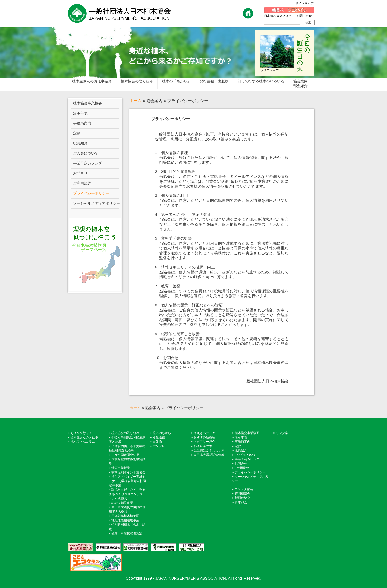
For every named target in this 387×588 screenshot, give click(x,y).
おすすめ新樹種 (204, 437)
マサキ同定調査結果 (125, 455)
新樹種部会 (242, 498)
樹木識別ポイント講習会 (128, 472)
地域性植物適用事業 (125, 520)
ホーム (136, 101)
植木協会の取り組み (125, 433)
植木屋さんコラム (83, 442)
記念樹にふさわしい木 (209, 450)
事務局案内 (242, 442)
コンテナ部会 (244, 489)
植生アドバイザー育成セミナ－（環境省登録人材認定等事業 (127, 481)
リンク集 (282, 433)
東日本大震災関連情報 (209, 455)
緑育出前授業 (121, 468)
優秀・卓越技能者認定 (127, 533)
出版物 (157, 442)
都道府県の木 (203, 446)
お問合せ (241, 464)
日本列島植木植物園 (125, 516)
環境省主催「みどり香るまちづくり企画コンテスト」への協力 (127, 494)
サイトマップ (306, 3)
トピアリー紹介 (204, 442)
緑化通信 (159, 437)
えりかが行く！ (81, 433)
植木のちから (162, 433)
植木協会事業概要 (247, 433)
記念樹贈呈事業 (122, 503)
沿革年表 (241, 437)
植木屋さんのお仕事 (84, 437)
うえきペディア (204, 433)
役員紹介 (241, 450)
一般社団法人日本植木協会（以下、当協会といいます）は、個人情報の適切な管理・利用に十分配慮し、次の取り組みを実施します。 (222, 258)
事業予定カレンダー (249, 459)
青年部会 (241, 502)
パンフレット (162, 446)
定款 (238, 446)
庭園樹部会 (242, 494)
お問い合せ (304, 16)
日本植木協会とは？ (278, 16)
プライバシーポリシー (171, 119)
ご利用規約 (242, 468)
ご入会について (246, 455)
